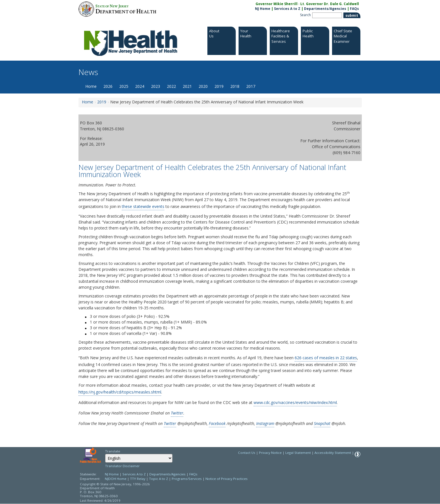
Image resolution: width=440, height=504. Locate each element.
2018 (235, 86)
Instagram (265, 423)
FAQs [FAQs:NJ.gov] (354, 9)
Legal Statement (298, 453)
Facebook (217, 423)
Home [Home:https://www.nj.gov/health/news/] (88, 102)
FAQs (193, 474)
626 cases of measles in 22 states (326, 358)
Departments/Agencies (325, 9)
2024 (140, 86)
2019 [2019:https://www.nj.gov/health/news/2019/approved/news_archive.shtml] (102, 102)
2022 (171, 86)
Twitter (177, 413)
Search (305, 15)
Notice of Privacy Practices (227, 479)
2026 (108, 86)
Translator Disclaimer (122, 466)
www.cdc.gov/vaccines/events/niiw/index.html (295, 402)
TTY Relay (138, 479)
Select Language (105, 454)
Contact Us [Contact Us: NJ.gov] (247, 453)
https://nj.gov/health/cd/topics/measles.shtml (120, 392)
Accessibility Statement (333, 453)
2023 (156, 86)
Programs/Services (187, 479)
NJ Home (263, 9)
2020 (203, 86)
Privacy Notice (270, 453)
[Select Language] (139, 458)
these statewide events (143, 206)
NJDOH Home (116, 479)
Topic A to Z (159, 479)
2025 (124, 86)
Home (91, 86)
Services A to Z (287, 9)
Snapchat (322, 423)
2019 (219, 86)
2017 (251, 86)
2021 (187, 86)
